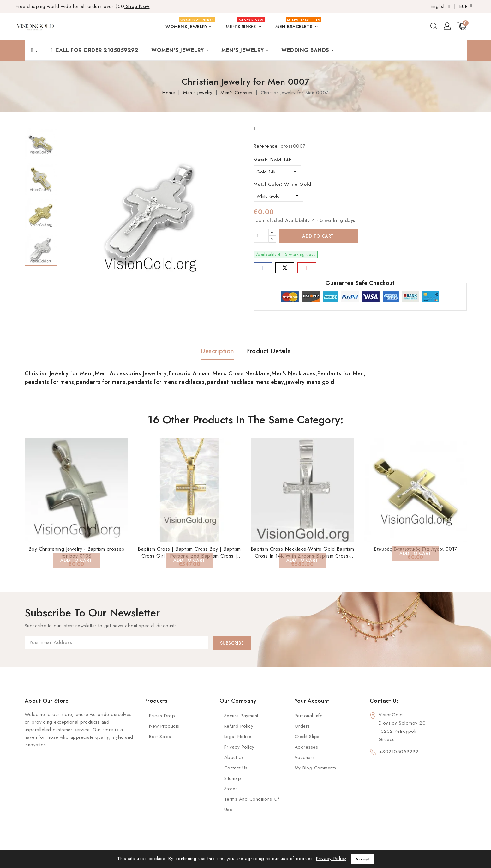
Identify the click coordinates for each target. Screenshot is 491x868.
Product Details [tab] (268, 351)
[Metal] (277, 171)
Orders (302, 726)
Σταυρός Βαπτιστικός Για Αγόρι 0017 (415, 549)
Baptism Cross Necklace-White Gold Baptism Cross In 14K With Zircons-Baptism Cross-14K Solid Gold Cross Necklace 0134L (302, 556)
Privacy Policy (239, 747)
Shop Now (137, 6)
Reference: (266, 146)
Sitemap (233, 778)
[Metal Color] (278, 196)
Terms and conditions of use (252, 804)
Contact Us (236, 768)
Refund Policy (239, 726)
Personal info (309, 716)
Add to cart (318, 236)
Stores (231, 789)
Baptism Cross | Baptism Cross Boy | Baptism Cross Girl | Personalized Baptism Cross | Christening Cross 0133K (189, 556)
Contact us (384, 701)
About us (234, 757)
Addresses (306, 747)
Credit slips (307, 737)
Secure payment (241, 716)
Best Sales (160, 737)
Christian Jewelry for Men (59, 373)
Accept (362, 859)
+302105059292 (399, 752)
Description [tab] (217, 351)
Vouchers (305, 757)
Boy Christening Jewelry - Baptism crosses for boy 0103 (76, 552)
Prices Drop (162, 716)
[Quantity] (261, 236)
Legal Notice (238, 737)
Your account (312, 701)
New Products (164, 726)
